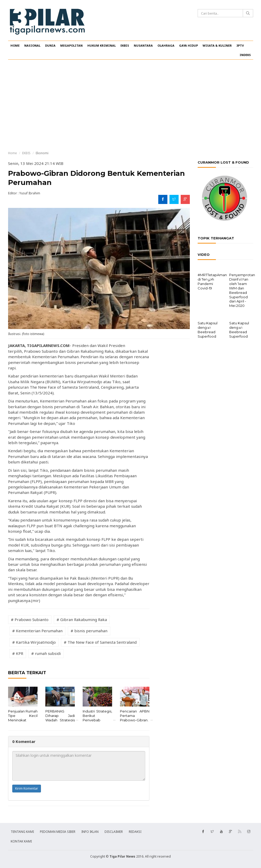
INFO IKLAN (90, 832)
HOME (15, 45)
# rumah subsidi (46, 653)
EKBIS (125, 45)
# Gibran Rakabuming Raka (82, 619)
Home (13, 153)
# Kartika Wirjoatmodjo (34, 642)
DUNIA (50, 45)
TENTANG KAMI (22, 832)
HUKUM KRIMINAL (102, 45)
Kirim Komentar (27, 788)
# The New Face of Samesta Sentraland (100, 642)
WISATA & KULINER (217, 45)
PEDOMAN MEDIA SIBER (58, 832)
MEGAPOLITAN (71, 45)
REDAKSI (135, 832)
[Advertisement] (130, 105)
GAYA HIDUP (189, 45)
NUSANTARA (143, 45)
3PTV (240, 45)
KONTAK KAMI (21, 841)
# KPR (18, 653)
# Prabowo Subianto (30, 619)
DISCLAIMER (114, 832)
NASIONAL (32, 45)
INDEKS (245, 55)
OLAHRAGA (166, 45)
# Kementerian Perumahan (37, 631)
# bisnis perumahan (89, 631)
